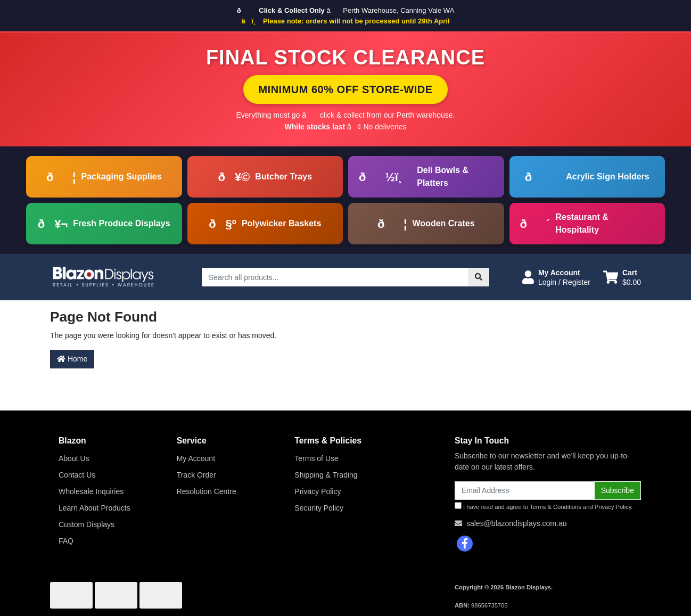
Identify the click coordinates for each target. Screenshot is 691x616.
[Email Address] (525, 491)
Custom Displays (87, 524)
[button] (556, 277)
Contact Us (77, 475)
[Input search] (335, 277)
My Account (196, 458)
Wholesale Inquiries (91, 491)
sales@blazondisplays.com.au (517, 523)
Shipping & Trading (326, 475)
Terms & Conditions (556, 507)
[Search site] (479, 277)
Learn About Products (94, 508)
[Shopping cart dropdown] (622, 277)
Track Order (196, 475)
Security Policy (319, 508)
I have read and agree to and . (544, 506)
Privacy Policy (318, 491)
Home (72, 359)
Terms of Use (316, 458)
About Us (74, 458)
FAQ (66, 541)
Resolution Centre (207, 491)
